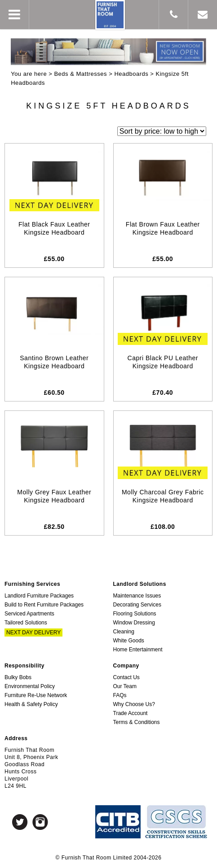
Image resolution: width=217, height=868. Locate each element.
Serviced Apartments (29, 614)
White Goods (129, 641)
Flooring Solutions (135, 614)
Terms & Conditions (137, 722)
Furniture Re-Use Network (36, 695)
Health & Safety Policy (31, 704)
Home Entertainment (138, 650)
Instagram (40, 822)
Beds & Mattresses (80, 74)
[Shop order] (162, 131)
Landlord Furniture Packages (39, 596)
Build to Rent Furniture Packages (44, 605)
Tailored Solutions (26, 623)
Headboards (131, 74)
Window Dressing (134, 623)
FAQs (120, 695)
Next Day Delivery (33, 632)
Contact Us (126, 677)
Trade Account (131, 713)
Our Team (125, 686)
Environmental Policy (30, 686)
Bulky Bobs (18, 677)
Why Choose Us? (134, 704)
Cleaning (124, 632)
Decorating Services (137, 605)
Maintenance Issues (137, 596)
